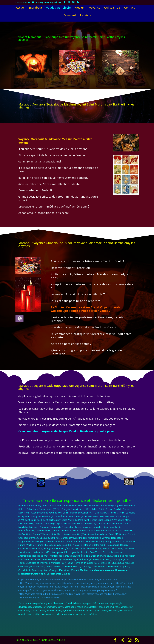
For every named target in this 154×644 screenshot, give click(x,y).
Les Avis (85, 15)
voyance (95, 8)
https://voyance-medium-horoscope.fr (106, 594)
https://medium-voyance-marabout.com (39, 579)
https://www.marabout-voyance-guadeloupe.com (88, 583)
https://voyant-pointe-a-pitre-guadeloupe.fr (94, 590)
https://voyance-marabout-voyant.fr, (52, 590)
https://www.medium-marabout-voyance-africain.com (89, 579)
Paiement (70, 15)
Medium (80, 8)
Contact (129, 8)
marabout (36, 8)
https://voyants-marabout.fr (34, 594)
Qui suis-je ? (112, 8)
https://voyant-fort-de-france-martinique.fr (77, 587)
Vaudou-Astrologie (58, 8)
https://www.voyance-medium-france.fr (39, 597)
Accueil (21, 8)
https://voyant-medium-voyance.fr (67, 594)
